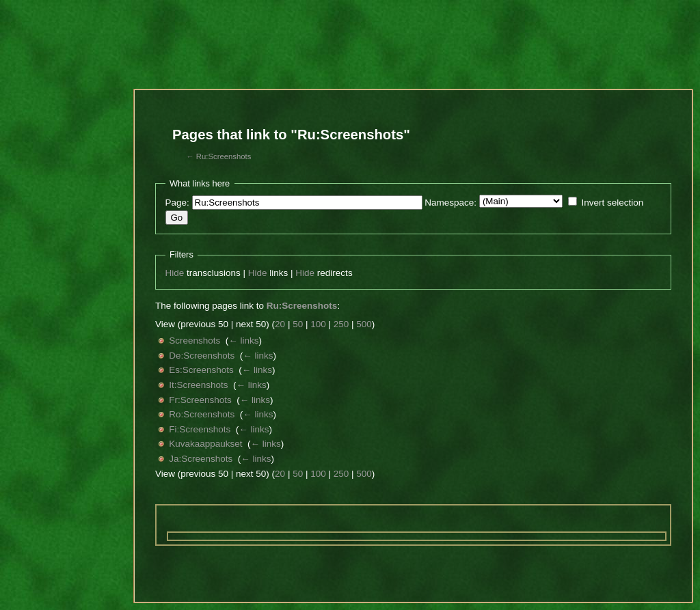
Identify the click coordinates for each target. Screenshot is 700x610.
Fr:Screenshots (200, 400)
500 (364, 324)
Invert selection (612, 203)
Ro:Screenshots (202, 414)
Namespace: (450, 203)
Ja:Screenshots (201, 459)
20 (280, 324)
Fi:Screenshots (200, 429)
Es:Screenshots (201, 370)
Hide (175, 273)
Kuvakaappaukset (205, 444)
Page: (177, 203)
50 (298, 324)
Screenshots (194, 341)
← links (243, 341)
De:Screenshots (202, 356)
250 (341, 324)
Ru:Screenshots (224, 156)
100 (318, 324)
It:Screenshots (198, 385)
